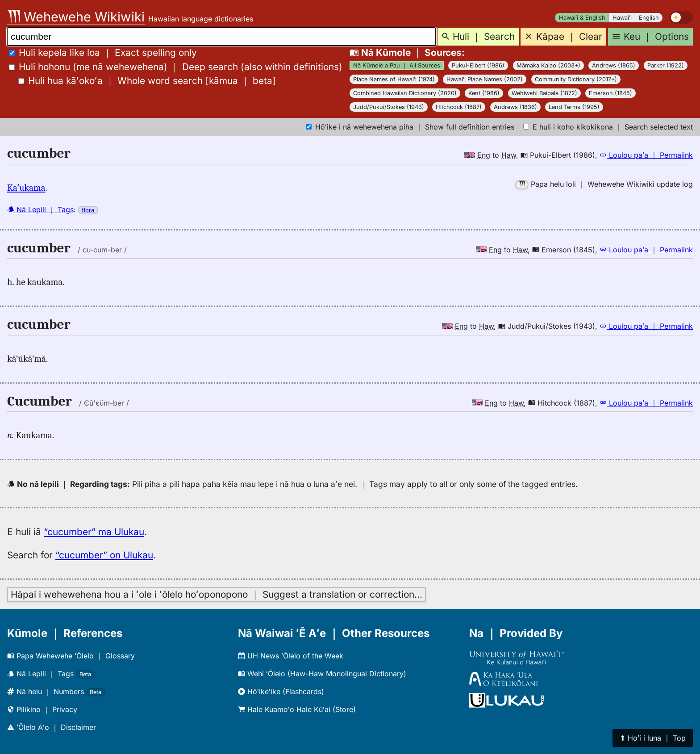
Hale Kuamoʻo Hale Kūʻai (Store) (297, 709)
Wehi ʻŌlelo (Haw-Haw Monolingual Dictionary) (322, 674)
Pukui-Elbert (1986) (478, 65)
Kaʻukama (26, 188)
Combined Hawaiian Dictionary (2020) (405, 93)
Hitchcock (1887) (459, 107)
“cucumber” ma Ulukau (94, 532)
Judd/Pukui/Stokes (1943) (389, 107)
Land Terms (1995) (574, 107)
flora (88, 210)
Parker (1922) (666, 65)
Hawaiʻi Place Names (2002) (485, 79)
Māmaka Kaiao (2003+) (548, 65)
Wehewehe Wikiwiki (76, 17)
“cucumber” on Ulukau (104, 555)
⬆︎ (653, 738)
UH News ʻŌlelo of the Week (291, 656)
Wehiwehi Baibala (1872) (544, 93)
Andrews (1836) (515, 107)
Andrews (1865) (614, 65)
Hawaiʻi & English (582, 18)
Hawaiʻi (622, 18)
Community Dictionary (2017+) (576, 79)
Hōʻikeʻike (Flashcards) (281, 691)
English (649, 18)
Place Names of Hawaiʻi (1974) (394, 79)
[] (147, 81)
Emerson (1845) (610, 93)
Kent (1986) (484, 93)
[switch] (681, 17)
